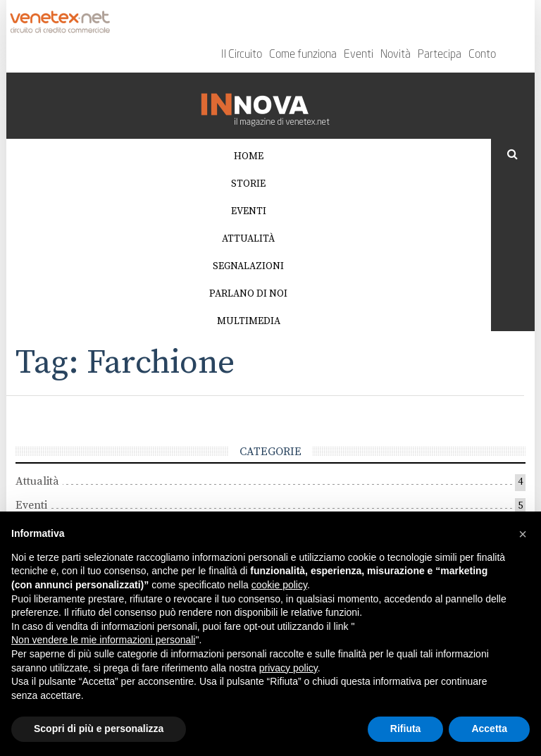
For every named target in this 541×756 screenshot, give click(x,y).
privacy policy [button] (288, 668)
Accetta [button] (489, 729)
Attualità (248, 239)
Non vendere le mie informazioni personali (103, 640)
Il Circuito (242, 55)
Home (249, 156)
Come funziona (303, 55)
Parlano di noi (248, 294)
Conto (482, 55)
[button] (523, 534)
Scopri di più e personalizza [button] (99, 729)
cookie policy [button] (279, 585)
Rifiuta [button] (406, 729)
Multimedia (249, 321)
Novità (396, 55)
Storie (248, 184)
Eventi (359, 55)
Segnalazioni (248, 266)
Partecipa (440, 55)
